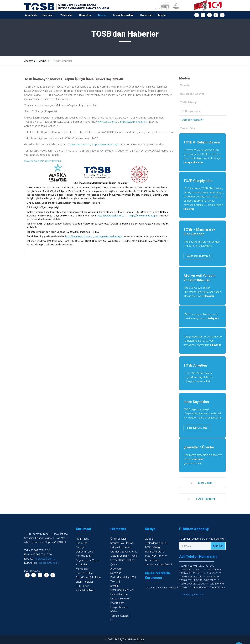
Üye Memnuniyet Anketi (199, 377)
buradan (199, 459)
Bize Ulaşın (202, 483)
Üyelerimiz (147, 15)
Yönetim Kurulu (85, 556)
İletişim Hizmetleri (121, 547)
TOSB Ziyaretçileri (191, 111)
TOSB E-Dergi (188, 103)
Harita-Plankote (119, 594)
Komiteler (82, 565)
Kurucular (81, 543)
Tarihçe (80, 547)
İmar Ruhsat (117, 603)
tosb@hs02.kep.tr (49, 563)
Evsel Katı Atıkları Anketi (198, 373)
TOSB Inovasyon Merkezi (192, 595)
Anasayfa (30, 61)
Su (112, 620)
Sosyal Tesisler (119, 607)
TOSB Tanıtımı (202, 499)
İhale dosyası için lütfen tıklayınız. (43, 161)
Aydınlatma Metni (86, 590)
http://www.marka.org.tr (134, 122)
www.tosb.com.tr (108, 122)
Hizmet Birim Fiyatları (122, 560)
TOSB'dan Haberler (156, 556)
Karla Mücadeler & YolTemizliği (123, 579)
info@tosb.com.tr (45, 559)
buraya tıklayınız (193, 162)
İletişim (162, 15)
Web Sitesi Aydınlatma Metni (161, 588)
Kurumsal (48, 15)
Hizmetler (85, 15)
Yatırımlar (66, 15)
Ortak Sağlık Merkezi (122, 590)
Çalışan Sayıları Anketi (198, 381)
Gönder (218, 546)
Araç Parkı (116, 569)
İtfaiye (114, 611)
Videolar (185, 85)
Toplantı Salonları (120, 616)
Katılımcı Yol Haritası (122, 543)
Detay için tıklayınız (198, 256)
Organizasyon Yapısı (87, 560)
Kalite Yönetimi (85, 573)
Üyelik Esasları (118, 539)
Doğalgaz (116, 573)
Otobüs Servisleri (120, 599)
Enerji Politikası (84, 582)
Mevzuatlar (82, 569)
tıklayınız (189, 209)
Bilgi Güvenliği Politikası (89, 577)
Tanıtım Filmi (188, 128)
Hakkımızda (82, 539)
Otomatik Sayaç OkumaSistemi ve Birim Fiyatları (124, 554)
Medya (102, 15)
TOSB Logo (83, 586)
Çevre (114, 564)
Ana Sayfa (31, 15)
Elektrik (114, 586)
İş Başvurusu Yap (197, 428)
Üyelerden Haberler (192, 94)
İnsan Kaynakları (123, 15)
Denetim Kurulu (85, 552)
